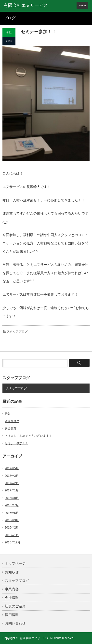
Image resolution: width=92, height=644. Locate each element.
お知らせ (12, 572)
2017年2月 (12, 483)
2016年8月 (12, 498)
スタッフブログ (17, 332)
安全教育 (11, 428)
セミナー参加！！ (16, 443)
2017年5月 (12, 468)
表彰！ (9, 414)
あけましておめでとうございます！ (28, 436)
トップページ (15, 563)
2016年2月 (12, 528)
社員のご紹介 (15, 606)
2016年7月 (12, 505)
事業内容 (12, 589)
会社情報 (12, 598)
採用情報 (12, 615)
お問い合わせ (15, 623)
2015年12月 (13, 542)
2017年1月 (12, 490)
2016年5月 (12, 513)
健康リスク (12, 421)
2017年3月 (12, 476)
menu (82, 5)
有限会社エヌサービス (34, 638)
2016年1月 (12, 535)
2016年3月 (12, 520)
